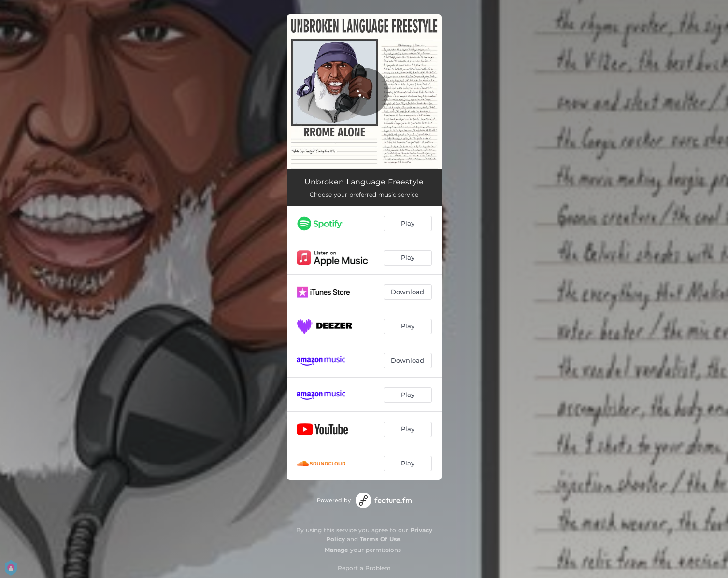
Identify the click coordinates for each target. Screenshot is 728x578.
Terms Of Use (380, 539)
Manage (336, 550)
